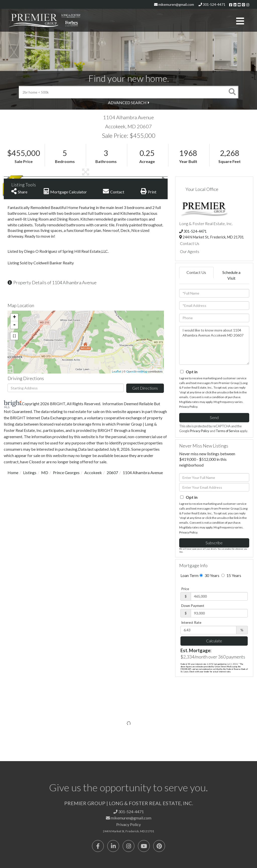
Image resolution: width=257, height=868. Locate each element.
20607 (112, 472)
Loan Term (189, 575)
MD (45, 472)
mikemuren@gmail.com (174, 4)
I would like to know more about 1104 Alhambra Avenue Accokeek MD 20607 (214, 345)
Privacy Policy (188, 407)
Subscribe (214, 543)
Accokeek (93, 472)
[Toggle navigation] (240, 21)
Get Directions (145, 388)
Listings (30, 472)
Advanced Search (127, 102)
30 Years (209, 575)
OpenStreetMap (137, 371)
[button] (232, 92)
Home (13, 472)
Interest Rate (191, 623)
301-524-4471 (212, 4)
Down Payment (193, 606)
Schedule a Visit (231, 275)
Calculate (214, 641)
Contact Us (190, 243)
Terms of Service (228, 431)
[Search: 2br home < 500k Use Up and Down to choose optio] (122, 92)
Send (214, 417)
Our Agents (190, 251)
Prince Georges (66, 472)
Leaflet (117, 371)
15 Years (231, 575)
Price (185, 589)
